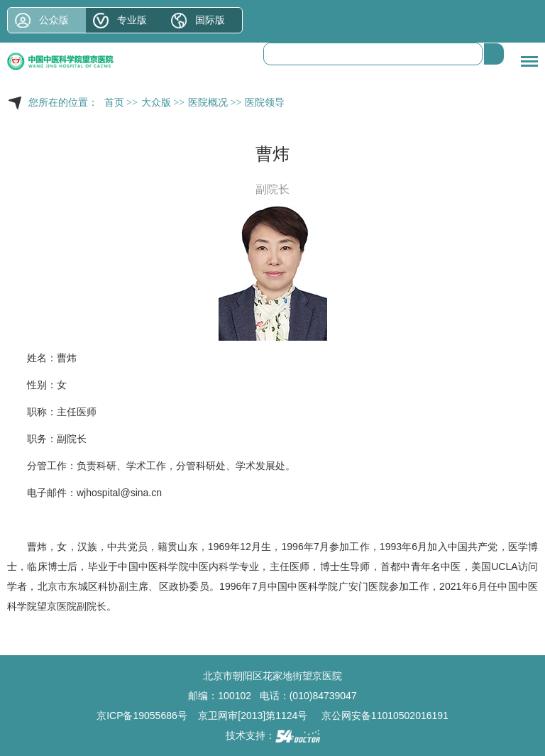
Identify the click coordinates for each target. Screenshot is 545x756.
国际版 (210, 20)
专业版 (132, 20)
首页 (114, 103)
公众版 (54, 20)
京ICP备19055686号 (142, 716)
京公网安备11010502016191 (385, 716)
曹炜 (67, 358)
